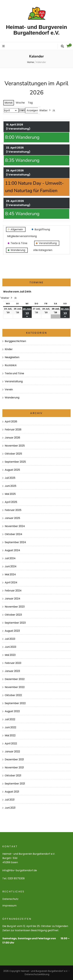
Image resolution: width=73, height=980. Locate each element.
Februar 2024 (13, 591)
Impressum (9, 906)
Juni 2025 (11, 486)
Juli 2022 (10, 719)
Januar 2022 (12, 752)
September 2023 (15, 623)
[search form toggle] (62, 46)
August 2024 (12, 550)
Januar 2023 (12, 671)
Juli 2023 (10, 639)
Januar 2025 (12, 518)
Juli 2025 (10, 478)
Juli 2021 (10, 800)
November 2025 (15, 446)
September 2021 (15, 784)
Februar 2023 (13, 663)
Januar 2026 (12, 438)
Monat (9, 103)
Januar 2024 (13, 599)
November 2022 (15, 687)
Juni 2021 (10, 808)
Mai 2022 (10, 735)
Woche (20, 103)
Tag (30, 103)
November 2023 (15, 607)
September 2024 (15, 542)
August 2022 (12, 711)
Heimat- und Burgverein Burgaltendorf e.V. (36, 30)
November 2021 (14, 767)
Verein (9, 389)
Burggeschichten (15, 341)
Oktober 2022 (13, 695)
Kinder (9, 349)
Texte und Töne (14, 373)
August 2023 (12, 631)
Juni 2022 (10, 727)
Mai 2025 (10, 494)
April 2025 (11, 502)
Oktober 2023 (13, 615)
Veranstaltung (14, 381)
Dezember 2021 (14, 759)
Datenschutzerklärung (37, 974)
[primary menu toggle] (4, 46)
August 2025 (12, 470)
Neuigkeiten (12, 357)
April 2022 (11, 743)
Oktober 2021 (13, 776)
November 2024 (15, 526)
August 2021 (12, 792)
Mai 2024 (10, 574)
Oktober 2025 (13, 454)
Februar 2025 (13, 510)
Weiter (45, 110)
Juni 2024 (11, 566)
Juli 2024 (10, 558)
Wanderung (12, 398)
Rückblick (11, 365)
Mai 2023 (10, 655)
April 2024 (11, 582)
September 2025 (15, 462)
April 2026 (11, 421)
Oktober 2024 (13, 534)
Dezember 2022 (15, 679)
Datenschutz (10, 899)
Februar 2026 (13, 430)
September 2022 (15, 703)
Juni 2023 (10, 647)
